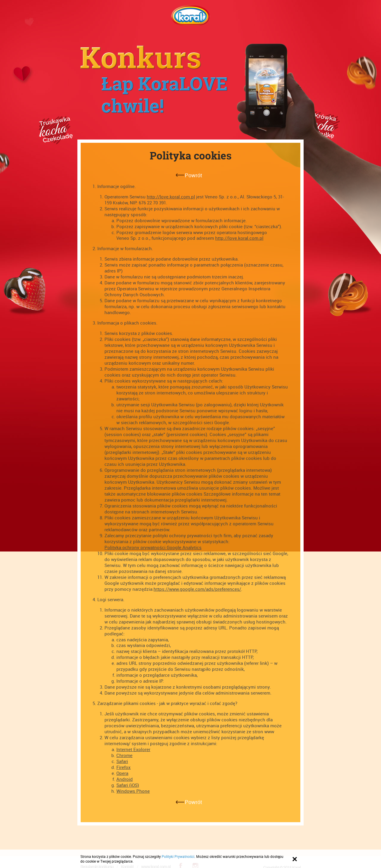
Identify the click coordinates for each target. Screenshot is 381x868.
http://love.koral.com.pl (171, 197)
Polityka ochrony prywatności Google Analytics (153, 547)
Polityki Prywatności (178, 856)
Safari (122, 761)
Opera (122, 773)
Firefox (124, 767)
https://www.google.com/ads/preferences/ (197, 589)
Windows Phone (133, 791)
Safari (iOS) (128, 785)
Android (125, 779)
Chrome (124, 755)
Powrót (193, 175)
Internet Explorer (133, 749)
